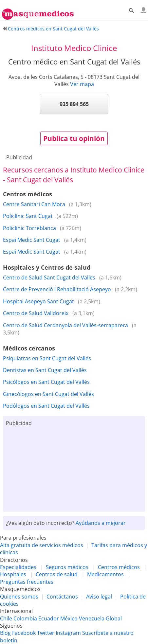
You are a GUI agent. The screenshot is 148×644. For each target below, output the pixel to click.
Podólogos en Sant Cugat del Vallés (46, 406)
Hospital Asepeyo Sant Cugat (38, 301)
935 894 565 (74, 104)
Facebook (24, 633)
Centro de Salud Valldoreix (36, 313)
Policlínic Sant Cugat (28, 216)
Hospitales (13, 574)
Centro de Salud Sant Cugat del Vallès (49, 277)
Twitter (46, 633)
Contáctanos (62, 597)
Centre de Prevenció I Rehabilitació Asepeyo (57, 289)
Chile (6, 618)
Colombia (25, 618)
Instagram (68, 633)
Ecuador (49, 618)
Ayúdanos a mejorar (101, 523)
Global (114, 618)
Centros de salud (57, 574)
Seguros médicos (67, 567)
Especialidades (18, 567)
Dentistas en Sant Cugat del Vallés (45, 370)
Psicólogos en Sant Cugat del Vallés (46, 382)
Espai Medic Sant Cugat (32, 240)
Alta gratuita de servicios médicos (42, 545)
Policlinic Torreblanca (29, 228)
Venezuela (92, 618)
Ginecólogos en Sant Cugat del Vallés (48, 394)
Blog (5, 633)
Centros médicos (119, 567)
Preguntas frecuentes (27, 582)
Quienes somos (19, 597)
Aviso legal (99, 597)
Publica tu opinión (74, 138)
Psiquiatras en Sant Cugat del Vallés (47, 358)
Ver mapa (82, 84)
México (69, 618)
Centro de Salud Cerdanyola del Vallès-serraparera (65, 325)
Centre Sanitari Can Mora (34, 204)
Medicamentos (105, 574)
